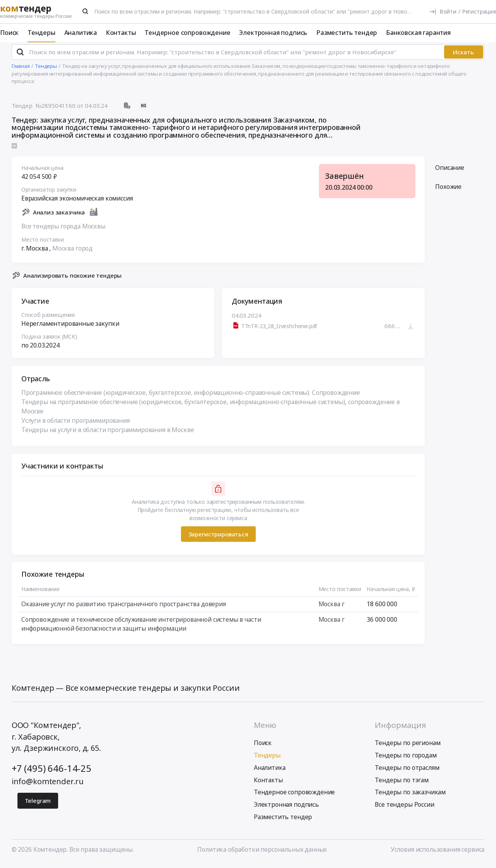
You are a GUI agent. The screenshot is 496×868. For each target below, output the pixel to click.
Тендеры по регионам (407, 747)
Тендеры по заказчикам (410, 796)
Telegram (38, 804)
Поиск (9, 33)
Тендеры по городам (406, 759)
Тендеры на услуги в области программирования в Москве (108, 433)
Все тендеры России (404, 808)
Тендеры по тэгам (401, 784)
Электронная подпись (273, 33)
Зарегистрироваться (218, 538)
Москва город (72, 252)
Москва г (331, 607)
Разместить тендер (347, 33)
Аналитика (81, 33)
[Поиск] (86, 11)
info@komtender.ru (48, 785)
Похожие (448, 190)
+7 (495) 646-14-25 (52, 772)
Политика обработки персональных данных (262, 853)
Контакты (121, 33)
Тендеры (41, 33)
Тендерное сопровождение (187, 33)
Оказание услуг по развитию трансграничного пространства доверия (124, 607)
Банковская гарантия (418, 33)
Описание (450, 171)
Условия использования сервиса (437, 853)
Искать (463, 56)
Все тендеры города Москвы (63, 230)
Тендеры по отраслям (407, 771)
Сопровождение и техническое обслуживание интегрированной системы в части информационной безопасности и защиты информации (141, 628)
